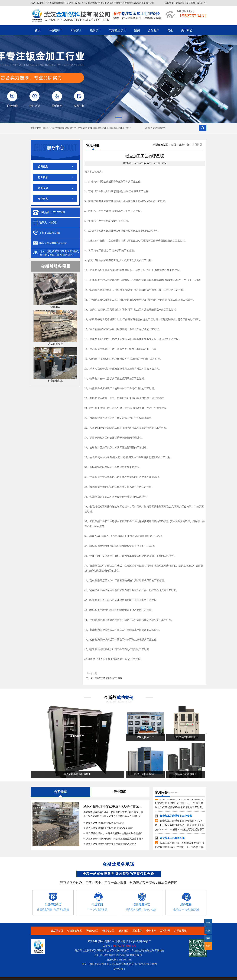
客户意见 (43, 199)
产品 (208, 923)
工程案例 (137, 931)
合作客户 (154, 30)
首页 (38, 30)
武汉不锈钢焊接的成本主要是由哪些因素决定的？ (111, 844)
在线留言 (180, 3)
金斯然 (119, 698)
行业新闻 (120, 792)
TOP (208, 946)
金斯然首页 (57, 931)
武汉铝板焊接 (55, 344)
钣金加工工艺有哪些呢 (172, 839)
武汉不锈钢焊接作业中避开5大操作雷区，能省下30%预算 (124, 806)
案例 (137, 30)
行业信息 (43, 177)
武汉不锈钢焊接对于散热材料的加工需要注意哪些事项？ (115, 839)
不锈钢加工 (56, 30)
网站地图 (191, 3)
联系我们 (201, 3)
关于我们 (187, 30)
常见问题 (43, 188)
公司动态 (60, 792)
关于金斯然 (180, 931)
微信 (207, 940)
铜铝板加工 (108, 931)
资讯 (170, 30)
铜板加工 (76, 30)
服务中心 (184, 145)
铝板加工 (96, 30)
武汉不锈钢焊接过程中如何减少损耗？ (105, 823)
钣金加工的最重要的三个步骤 (108, 678)
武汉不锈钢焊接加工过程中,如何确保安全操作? (110, 828)
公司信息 (43, 167)
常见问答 (161, 792)
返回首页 (169, 3)
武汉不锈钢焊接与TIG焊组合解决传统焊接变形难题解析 (114, 833)
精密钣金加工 (118, 30)
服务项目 (124, 931)
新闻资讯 (165, 931)
